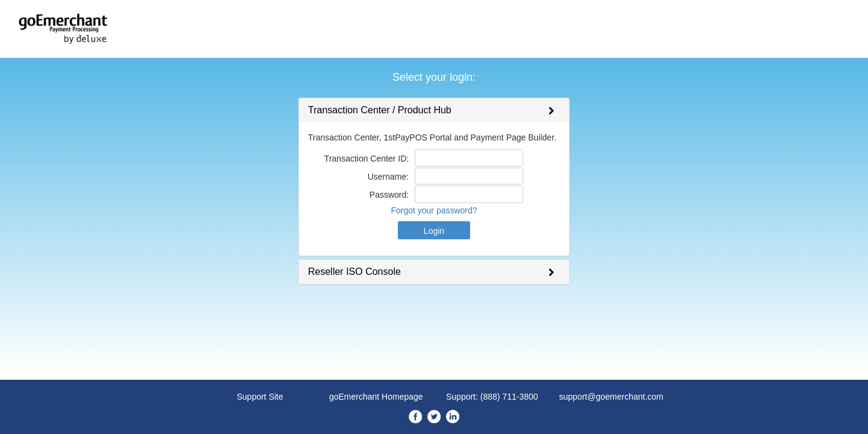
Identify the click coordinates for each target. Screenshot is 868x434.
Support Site (260, 397)
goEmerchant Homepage (376, 397)
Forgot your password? (434, 210)
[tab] (434, 110)
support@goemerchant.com (612, 397)
